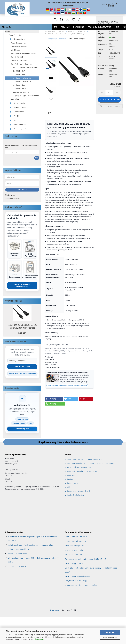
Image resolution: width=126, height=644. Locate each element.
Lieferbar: (102, 43)
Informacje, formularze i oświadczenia (82, 472)
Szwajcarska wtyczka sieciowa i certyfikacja (82, 586)
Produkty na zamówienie (17, 554)
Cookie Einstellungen (75, 495)
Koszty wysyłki (73, 484)
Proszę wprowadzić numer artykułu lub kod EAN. (21, 147)
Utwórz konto (10, 195)
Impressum (72, 476)
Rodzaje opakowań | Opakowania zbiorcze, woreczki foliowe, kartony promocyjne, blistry (31, 548)
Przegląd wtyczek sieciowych (76, 537)
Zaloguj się (22, 190)
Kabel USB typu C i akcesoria (21, 64)
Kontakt (70, 480)
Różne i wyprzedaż (18, 129)
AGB (69, 487)
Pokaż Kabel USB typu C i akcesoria (25, 68)
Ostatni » (63, 39)
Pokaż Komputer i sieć (19, 43)
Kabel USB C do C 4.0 (20, 89)
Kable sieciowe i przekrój (75, 546)
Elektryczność (16, 112)
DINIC (117, 27)
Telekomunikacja (18, 125)
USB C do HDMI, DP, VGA (21, 92)
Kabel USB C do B (19, 75)
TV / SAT (14, 116)
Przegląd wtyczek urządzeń (75, 542)
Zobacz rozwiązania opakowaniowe (22, 285)
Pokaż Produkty (15, 35)
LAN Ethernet (16, 50)
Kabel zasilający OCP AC (74, 564)
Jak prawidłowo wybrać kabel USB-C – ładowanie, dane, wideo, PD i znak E (34, 560)
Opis (49, 113)
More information (110, 638)
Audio (13, 120)
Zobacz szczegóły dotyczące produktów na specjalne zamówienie (67, 385)
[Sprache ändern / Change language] (98, 20)
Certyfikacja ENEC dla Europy (76, 581)
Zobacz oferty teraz (22, 429)
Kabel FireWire (16, 99)
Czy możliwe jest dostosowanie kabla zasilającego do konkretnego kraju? (91, 570)
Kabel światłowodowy (19, 47)
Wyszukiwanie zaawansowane (23, 374)
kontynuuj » (52, 39)
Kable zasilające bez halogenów (77, 577)
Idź (37, 158)
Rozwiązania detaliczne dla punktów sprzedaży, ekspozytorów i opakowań (32, 539)
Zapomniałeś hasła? (12, 199)
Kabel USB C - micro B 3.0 (22, 82)
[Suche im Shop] (22, 361)
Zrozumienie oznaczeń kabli (76, 555)
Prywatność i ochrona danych (79, 491)
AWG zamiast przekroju (74, 551)
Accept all (110, 633)
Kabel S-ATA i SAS (17, 57)
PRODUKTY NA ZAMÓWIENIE (99, 27)
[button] (54, 399)
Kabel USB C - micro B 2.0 (22, 78)
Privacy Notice (39, 639)
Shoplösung (55, 610)
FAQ (56, 27)
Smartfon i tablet (18, 107)
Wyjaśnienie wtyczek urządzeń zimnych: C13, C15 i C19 (85, 559)
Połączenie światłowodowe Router (23, 54)
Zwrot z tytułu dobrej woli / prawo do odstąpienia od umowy (91, 464)
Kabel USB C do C (19, 85)
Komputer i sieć (17, 39)
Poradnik (65, 27)
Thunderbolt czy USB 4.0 (17, 567)
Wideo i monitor (17, 103)
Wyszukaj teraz (22, 367)
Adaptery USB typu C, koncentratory (26, 96)
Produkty (7, 27)
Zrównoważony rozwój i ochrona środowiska (84, 460)
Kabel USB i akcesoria (19, 61)
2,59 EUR (22, 333)
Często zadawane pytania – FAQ (80, 468)
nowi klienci (79, 27)
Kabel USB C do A (19, 71)
